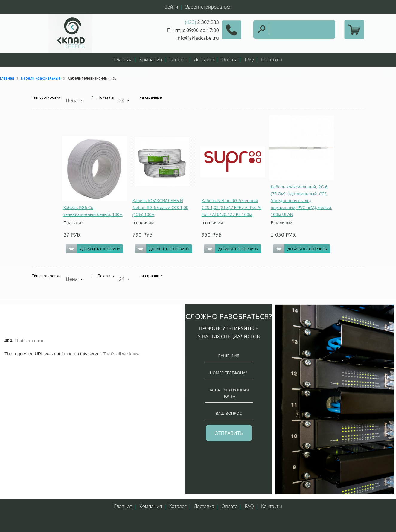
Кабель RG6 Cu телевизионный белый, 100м (93, 211)
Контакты (272, 60)
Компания (151, 60)
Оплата (230, 60)
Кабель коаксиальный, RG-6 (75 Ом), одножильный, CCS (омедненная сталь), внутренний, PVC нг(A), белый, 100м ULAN (301, 201)
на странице (151, 97)
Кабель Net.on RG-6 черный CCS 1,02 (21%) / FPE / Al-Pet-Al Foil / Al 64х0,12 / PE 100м (231, 207)
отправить (229, 433)
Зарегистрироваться (209, 7)
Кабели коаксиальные (41, 78)
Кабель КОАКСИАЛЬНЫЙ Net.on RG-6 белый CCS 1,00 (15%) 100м (160, 207)
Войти (171, 7)
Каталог (178, 60)
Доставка (204, 60)
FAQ (249, 60)
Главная (123, 60)
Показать (106, 97)
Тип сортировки (46, 97)
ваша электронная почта (229, 393)
